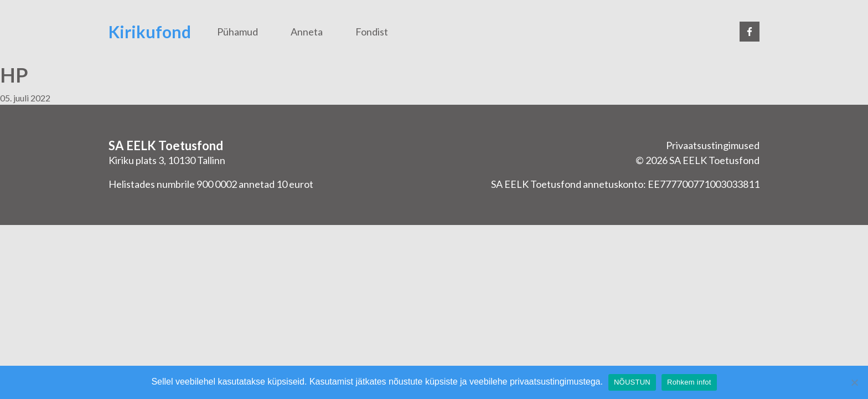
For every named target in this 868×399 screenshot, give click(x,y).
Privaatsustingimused (713, 145)
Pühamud (237, 32)
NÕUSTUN (632, 382)
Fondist (372, 32)
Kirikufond (150, 32)
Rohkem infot (689, 382)
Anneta (307, 32)
